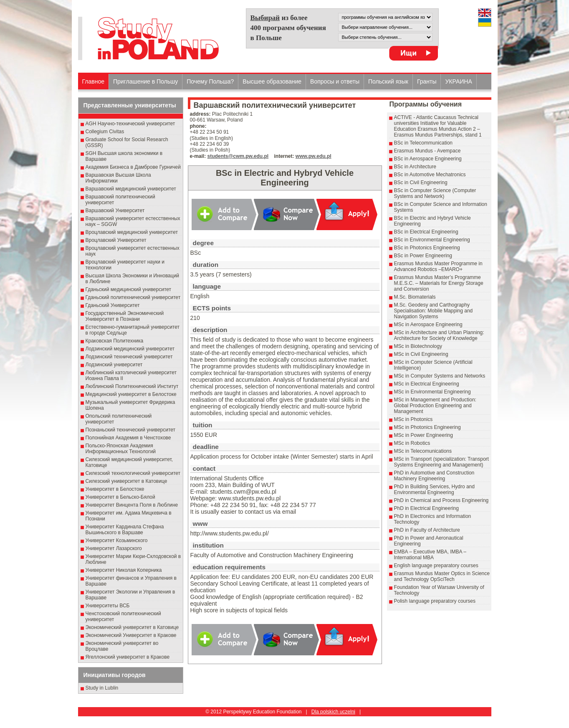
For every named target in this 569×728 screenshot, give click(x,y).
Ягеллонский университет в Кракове (128, 657)
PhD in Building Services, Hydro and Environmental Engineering (434, 490)
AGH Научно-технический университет (130, 124)
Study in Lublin (102, 688)
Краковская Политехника (115, 341)
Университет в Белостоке (115, 489)
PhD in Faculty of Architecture (427, 530)
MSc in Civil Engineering (421, 354)
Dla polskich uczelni (333, 712)
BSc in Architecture (415, 167)
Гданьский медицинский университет (129, 289)
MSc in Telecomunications (423, 451)
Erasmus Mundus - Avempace (427, 151)
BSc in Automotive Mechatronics (430, 175)
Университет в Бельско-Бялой (120, 497)
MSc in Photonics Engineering (427, 427)
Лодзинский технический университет (129, 357)
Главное (94, 81)
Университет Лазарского (114, 548)
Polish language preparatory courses (435, 601)
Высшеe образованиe (272, 81)
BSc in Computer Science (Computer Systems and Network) (435, 193)
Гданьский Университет (113, 305)
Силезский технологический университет (133, 473)
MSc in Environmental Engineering (432, 392)
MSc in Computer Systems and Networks (440, 376)
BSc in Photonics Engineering (427, 248)
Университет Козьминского (117, 540)
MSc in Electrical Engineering (427, 384)
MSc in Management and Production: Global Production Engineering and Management (435, 406)
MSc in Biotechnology (418, 346)
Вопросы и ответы (335, 81)
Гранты (427, 81)
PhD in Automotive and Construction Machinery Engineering (434, 476)
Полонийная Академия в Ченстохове (128, 438)
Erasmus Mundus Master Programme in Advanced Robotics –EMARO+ (438, 266)
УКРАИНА (458, 81)
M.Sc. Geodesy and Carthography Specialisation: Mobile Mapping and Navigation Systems (434, 311)
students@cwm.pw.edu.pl (238, 156)
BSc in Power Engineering (423, 256)
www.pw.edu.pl (314, 156)
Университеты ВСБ (108, 606)
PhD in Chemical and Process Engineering (441, 500)
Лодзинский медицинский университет (130, 349)
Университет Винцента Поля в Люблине (132, 505)
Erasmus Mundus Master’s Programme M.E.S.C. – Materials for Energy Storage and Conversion (439, 283)
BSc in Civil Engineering (421, 183)
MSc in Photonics (413, 419)
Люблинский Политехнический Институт (132, 386)
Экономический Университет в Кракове (131, 635)
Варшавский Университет (115, 211)
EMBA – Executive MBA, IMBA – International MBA (430, 555)
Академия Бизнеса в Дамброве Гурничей (133, 167)
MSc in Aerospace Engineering (428, 325)
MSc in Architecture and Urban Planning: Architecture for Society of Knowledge (439, 335)
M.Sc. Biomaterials (415, 297)
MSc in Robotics (412, 443)
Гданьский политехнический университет (133, 297)
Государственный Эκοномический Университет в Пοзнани (125, 316)
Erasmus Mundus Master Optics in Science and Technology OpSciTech (442, 576)
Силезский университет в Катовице (126, 481)
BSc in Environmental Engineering (432, 240)
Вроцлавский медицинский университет (132, 232)
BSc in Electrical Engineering (426, 232)
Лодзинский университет (114, 365)
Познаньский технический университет (131, 430)
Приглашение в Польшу (145, 81)
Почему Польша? (210, 81)
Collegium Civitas (105, 132)
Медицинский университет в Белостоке (131, 394)
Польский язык (388, 81)
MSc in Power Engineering (424, 435)
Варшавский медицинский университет (131, 189)
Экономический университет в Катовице (132, 627)
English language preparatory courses (436, 566)
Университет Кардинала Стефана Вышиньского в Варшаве (125, 530)
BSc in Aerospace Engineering (428, 159)
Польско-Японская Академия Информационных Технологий (121, 449)
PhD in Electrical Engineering (426, 508)
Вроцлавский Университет (116, 240)
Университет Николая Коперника (124, 570)
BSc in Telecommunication (424, 143)
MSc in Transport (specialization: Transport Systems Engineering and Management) (441, 462)
